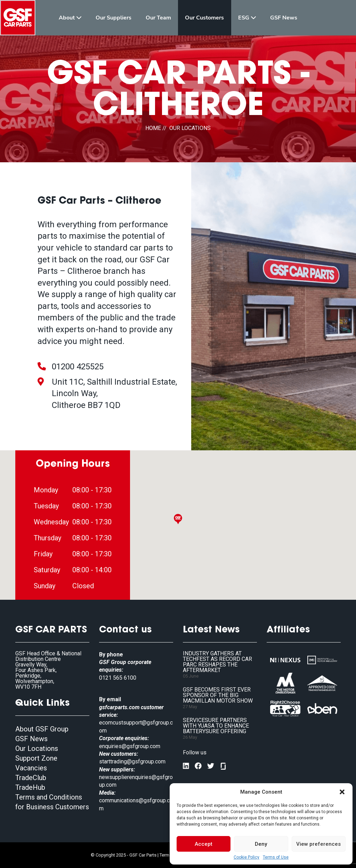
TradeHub (30, 787)
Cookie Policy (246, 857)
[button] (342, 792)
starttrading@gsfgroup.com (132, 761)
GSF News (31, 739)
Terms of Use (276, 857)
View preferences (318, 844)
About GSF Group (42, 729)
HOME (153, 128)
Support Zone (36, 758)
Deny (261, 844)
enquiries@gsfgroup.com (130, 746)
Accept (204, 844)
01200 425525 (78, 367)
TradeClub (31, 778)
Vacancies (31, 768)
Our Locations (37, 748)
